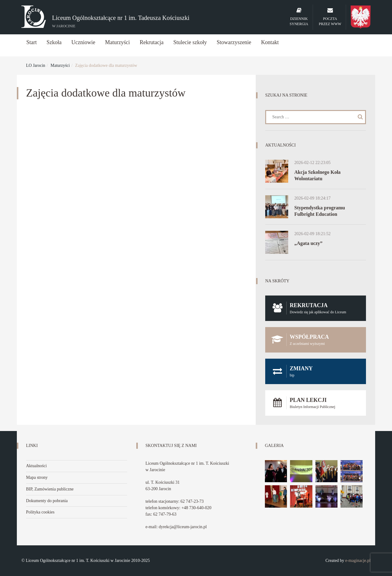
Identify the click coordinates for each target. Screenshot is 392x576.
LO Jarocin (36, 65)
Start (32, 42)
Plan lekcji (316, 403)
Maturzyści (117, 42)
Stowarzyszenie (234, 42)
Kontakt (270, 42)
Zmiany (316, 371)
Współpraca (316, 340)
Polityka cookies (40, 512)
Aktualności (36, 466)
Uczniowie (83, 42)
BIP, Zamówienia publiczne (50, 489)
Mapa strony (37, 477)
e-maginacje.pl (358, 561)
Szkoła (54, 42)
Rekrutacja (152, 42)
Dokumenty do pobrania (47, 501)
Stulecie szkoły (190, 42)
